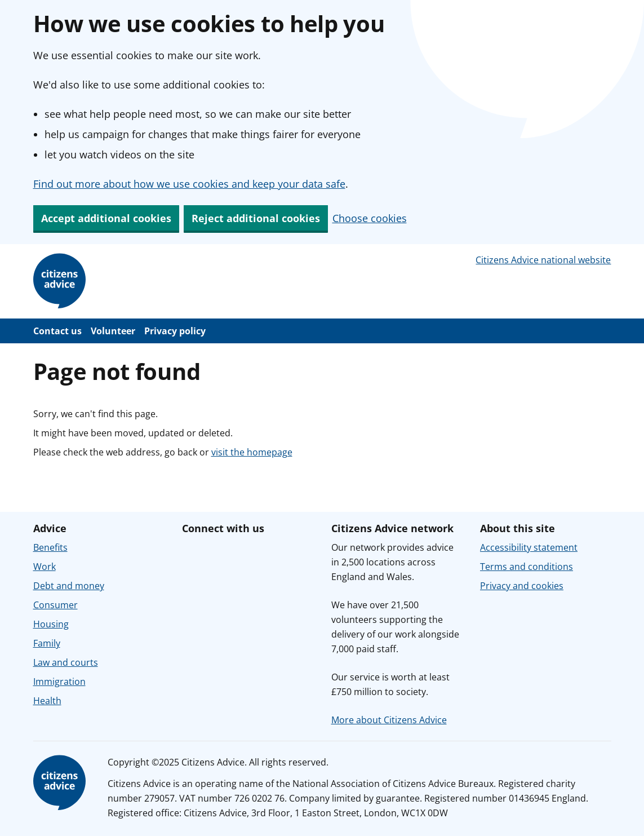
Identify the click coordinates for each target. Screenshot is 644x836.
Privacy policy (175, 331)
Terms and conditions (527, 567)
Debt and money (69, 586)
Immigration (59, 682)
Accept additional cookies (106, 218)
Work (45, 567)
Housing (51, 624)
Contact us (57, 331)
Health (47, 701)
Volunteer (113, 331)
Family (47, 643)
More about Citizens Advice (389, 720)
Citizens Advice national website (543, 260)
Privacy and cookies (522, 586)
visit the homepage (252, 452)
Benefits (50, 547)
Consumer (55, 605)
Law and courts (66, 662)
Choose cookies (370, 218)
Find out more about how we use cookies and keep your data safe (189, 184)
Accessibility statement (529, 547)
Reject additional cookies (256, 218)
